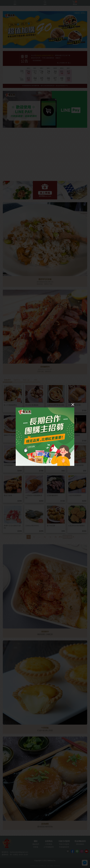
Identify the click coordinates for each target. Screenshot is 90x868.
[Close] (73, 405)
